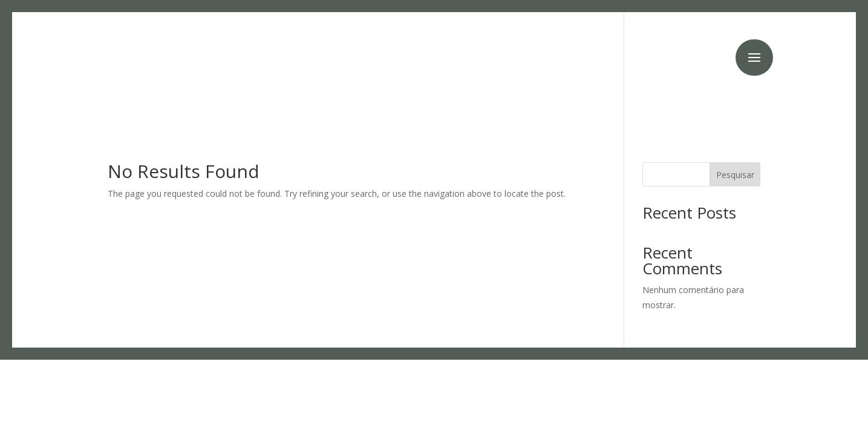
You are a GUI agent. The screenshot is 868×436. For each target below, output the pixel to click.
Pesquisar (735, 175)
